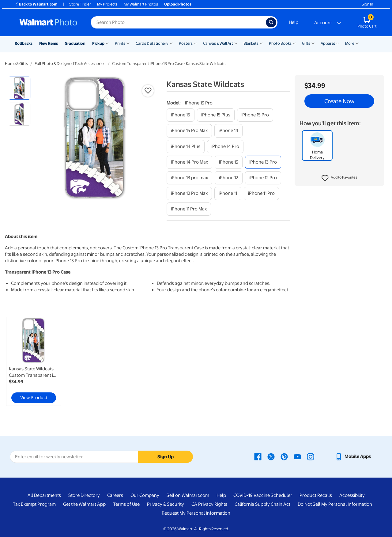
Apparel (328, 43)
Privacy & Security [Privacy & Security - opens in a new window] (166, 504)
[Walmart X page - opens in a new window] (271, 456)
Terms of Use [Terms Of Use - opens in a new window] (126, 504)
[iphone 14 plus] (186, 147)
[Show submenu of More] (357, 43)
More (350, 43)
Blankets (251, 43)
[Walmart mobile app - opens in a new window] (353, 456)
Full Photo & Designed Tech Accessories (70, 64)
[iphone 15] (181, 115)
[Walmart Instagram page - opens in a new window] (311, 456)
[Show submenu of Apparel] (337, 43)
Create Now (339, 101)
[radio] (19, 88)
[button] (339, 178)
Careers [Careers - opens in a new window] (115, 495)
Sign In (367, 4)
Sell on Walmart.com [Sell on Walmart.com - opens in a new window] (188, 495)
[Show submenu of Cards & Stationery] (171, 43)
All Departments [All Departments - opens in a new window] (44, 495)
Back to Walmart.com (36, 4)
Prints (120, 43)
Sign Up (166, 457)
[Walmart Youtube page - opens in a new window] (297, 456)
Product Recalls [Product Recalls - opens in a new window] (316, 495)
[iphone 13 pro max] (189, 178)
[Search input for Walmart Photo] (178, 22)
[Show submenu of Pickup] (107, 43)
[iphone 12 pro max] (189, 193)
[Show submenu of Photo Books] (294, 43)
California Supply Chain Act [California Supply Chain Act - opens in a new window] (262, 504)
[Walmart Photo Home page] (48, 22)
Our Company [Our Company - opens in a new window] (145, 495)
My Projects (107, 4)
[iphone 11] (228, 193)
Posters (186, 43)
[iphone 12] (229, 178)
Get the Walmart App (84, 504)
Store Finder (80, 4)
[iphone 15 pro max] (189, 131)
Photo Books (280, 43)
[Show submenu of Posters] (195, 43)
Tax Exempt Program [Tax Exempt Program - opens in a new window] (34, 504)
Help (294, 22)
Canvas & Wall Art (218, 43)
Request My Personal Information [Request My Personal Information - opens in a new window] (196, 513)
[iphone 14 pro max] (189, 162)
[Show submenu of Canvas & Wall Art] (236, 43)
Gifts (306, 43)
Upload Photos (178, 4)
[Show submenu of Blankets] (261, 43)
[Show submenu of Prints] (128, 43)
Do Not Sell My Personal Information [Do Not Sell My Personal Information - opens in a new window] (335, 504)
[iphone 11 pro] (261, 193)
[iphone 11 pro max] (189, 209)
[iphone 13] (229, 162)
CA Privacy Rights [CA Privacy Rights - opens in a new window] (209, 504)
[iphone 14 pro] (225, 147)
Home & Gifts (16, 64)
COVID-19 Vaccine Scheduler (263, 495)
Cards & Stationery (152, 43)
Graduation (75, 43)
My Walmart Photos (141, 4)
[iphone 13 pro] (263, 162)
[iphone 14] (228, 131)
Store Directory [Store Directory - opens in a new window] (84, 495)
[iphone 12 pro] (263, 178)
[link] (34, 361)
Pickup (98, 43)
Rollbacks (24, 43)
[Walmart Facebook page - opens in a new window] (258, 456)
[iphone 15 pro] (255, 115)
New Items (49, 43)
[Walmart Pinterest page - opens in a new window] (284, 456)
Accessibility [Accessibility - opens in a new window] (352, 495)
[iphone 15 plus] (216, 115)
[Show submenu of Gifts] (313, 43)
